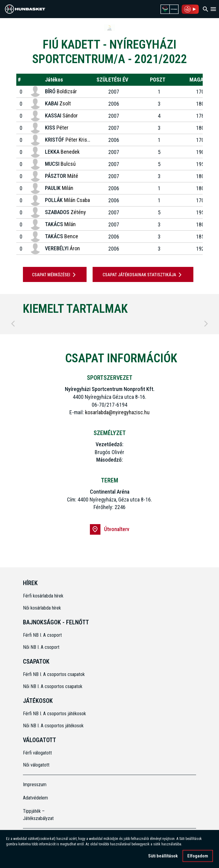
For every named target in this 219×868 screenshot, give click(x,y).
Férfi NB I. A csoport (42, 635)
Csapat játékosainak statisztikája (143, 275)
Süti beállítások (163, 856)
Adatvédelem (35, 798)
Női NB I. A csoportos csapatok (53, 686)
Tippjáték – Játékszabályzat (38, 815)
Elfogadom (198, 856)
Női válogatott (36, 765)
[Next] (206, 324)
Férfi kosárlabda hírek (43, 596)
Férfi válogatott (37, 753)
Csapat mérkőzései (55, 275)
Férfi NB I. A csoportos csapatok (54, 674)
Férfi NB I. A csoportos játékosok (54, 714)
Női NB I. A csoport (41, 647)
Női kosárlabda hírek (42, 608)
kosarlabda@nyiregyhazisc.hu (117, 412)
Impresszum (35, 785)
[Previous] (13, 324)
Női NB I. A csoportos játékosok (53, 726)
